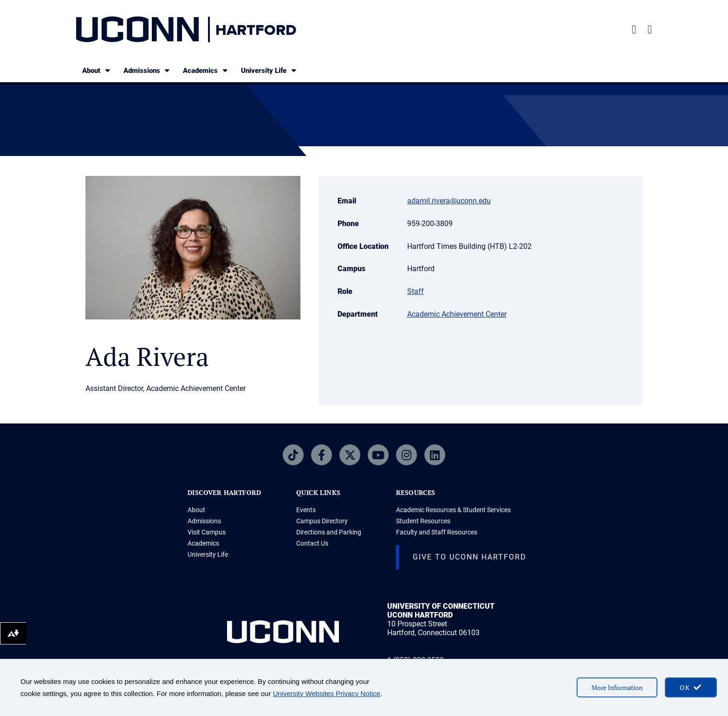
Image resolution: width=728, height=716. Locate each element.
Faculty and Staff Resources (437, 532)
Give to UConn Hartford (470, 557)
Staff (416, 291)
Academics (206, 70)
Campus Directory (322, 521)
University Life (269, 70)
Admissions (147, 70)
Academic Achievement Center (457, 314)
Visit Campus (207, 532)
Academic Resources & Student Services (453, 510)
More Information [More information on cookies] (617, 687)
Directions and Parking (329, 532)
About (97, 70)
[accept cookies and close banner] (691, 687)
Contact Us (312, 543)
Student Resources (423, 521)
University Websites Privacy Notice (327, 693)
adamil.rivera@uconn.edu (449, 201)
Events (306, 510)
